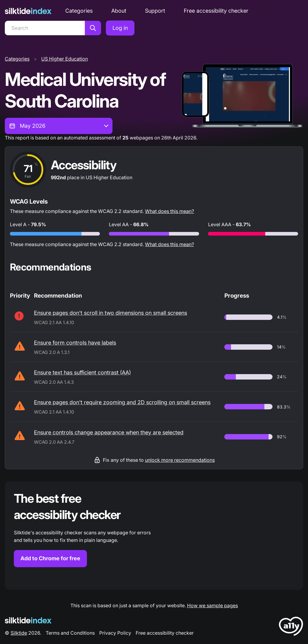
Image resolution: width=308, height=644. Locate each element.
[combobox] (59, 126)
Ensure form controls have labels (75, 343)
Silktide (19, 633)
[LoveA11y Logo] (291, 627)
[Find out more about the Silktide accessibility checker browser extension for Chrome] (154, 536)
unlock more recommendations (180, 460)
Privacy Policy (115, 633)
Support (155, 11)
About (119, 11)
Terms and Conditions (70, 633)
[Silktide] (28, 11)
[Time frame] (59, 126)
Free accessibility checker (216, 11)
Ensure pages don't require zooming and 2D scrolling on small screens (122, 402)
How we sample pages (213, 605)
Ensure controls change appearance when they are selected (109, 432)
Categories (79, 11)
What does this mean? (169, 211)
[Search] (45, 28)
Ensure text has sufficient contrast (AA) (82, 372)
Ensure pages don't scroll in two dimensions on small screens (111, 313)
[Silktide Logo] (28, 620)
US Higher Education (65, 59)
